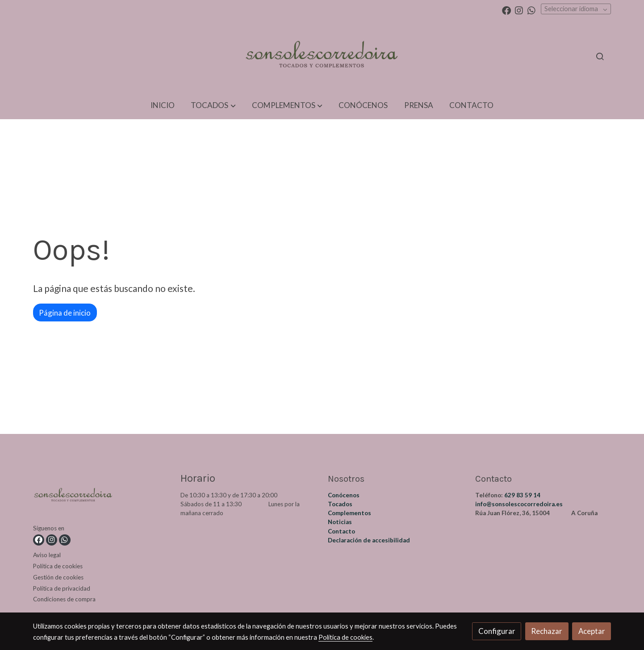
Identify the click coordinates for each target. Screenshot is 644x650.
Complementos (349, 513)
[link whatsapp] (531, 10)
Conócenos (344, 495)
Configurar (497, 631)
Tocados (340, 504)
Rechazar (547, 631)
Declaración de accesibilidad (369, 540)
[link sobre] (101, 498)
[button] (213, 106)
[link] (322, 56)
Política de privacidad (62, 588)
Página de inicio (65, 313)
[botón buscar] (600, 56)
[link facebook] (506, 10)
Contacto (341, 531)
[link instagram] (519, 10)
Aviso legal (47, 555)
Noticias (340, 522)
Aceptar (592, 631)
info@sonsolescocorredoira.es (519, 504)
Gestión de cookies (58, 577)
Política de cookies (58, 566)
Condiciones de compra (64, 599)
